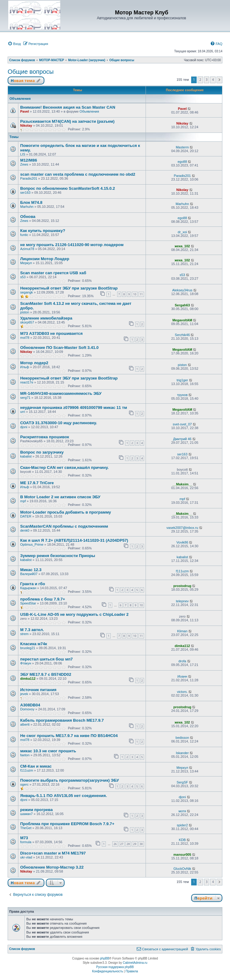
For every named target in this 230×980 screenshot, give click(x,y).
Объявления (89, 111)
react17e (27, 382)
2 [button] (200, 80)
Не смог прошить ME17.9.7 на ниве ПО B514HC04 (69, 736)
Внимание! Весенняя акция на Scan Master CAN (68, 107)
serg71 (25, 398)
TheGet (26, 828)
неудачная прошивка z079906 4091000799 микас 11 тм (74, 408)
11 (141, 294)
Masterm (182, 147)
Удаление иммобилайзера (46, 318)
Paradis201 (29, 178)
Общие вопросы (31, 72)
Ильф (25, 367)
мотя (182, 811)
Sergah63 (182, 305)
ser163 (25, 193)
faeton (25, 755)
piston (25, 312)
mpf (23, 501)
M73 (24, 838)
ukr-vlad (26, 857)
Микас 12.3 (31, 570)
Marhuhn (27, 207)
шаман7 (26, 814)
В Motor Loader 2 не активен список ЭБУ (60, 497)
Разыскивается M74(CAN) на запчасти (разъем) (67, 121)
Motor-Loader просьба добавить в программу (66, 512)
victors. (182, 692)
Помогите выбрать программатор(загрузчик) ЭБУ (70, 780)
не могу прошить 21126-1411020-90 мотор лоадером (72, 245)
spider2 (182, 825)
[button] (219, 80)
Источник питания (38, 690)
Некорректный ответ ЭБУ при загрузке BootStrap (69, 288)
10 (135, 294)
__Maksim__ (182, 484)
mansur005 (182, 855)
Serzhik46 (182, 335)
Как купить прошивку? (43, 231)
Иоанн (182, 676)
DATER (26, 516)
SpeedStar (28, 603)
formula (26, 842)
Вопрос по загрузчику (42, 452)
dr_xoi (182, 232)
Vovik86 (182, 542)
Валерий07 (29, 574)
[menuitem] (14, 44)
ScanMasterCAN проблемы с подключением (64, 526)
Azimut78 (27, 249)
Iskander (182, 753)
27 (122, 844)
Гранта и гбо (33, 584)
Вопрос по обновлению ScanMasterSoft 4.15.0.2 (68, 188)
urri (23, 412)
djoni (24, 427)
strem (24, 634)
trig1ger (182, 380)
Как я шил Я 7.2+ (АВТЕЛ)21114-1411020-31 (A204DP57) (74, 540)
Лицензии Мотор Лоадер (45, 259)
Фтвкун (26, 663)
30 (141, 844)
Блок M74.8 (31, 202)
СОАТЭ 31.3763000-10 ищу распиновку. (59, 423)
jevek (24, 694)
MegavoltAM (182, 320)
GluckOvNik (182, 869)
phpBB (105, 958)
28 (128, 844)
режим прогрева (36, 810)
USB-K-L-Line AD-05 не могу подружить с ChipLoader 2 (74, 614)
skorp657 (27, 322)
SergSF (182, 782)
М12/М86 (29, 160)
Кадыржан (28, 588)
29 (135, 844)
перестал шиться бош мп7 (46, 659)
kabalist (26, 456)
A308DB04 (30, 705)
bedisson (182, 738)
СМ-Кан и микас (36, 766)
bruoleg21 (28, 648)
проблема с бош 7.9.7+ (43, 599)
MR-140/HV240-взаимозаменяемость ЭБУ (61, 393)
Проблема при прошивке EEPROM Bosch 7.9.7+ (67, 824)
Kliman (182, 631)
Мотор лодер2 (34, 363)
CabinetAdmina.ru (135, 963)
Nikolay (26, 125)
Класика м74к (34, 644)
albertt (25, 724)
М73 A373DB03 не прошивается (51, 333)
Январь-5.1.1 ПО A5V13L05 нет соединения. (64, 796)
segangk (27, 292)
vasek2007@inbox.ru (182, 528)
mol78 (25, 338)
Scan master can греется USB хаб (53, 273)
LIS (23, 154)
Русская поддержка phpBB (115, 967)
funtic (24, 235)
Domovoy (27, 709)
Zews (24, 164)
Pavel (25, 111)
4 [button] (213, 80)
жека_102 (182, 246)
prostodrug (182, 586)
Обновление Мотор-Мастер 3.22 (52, 867)
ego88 (182, 162)
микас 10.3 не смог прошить (48, 751)
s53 (23, 277)
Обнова (28, 217)
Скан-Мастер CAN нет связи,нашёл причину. (64, 468)
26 (115, 844)
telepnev (182, 601)
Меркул (26, 263)
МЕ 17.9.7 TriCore (37, 483)
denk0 (25, 530)
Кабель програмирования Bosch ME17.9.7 (62, 720)
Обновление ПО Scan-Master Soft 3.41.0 (59, 348)
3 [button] (207, 80)
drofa (182, 661)
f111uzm (182, 571)
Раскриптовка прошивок (45, 437)
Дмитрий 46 (182, 439)
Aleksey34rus (182, 290)
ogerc (24, 784)
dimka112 (182, 646)
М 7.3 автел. (32, 630)
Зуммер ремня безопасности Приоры (58, 556)
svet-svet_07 (182, 424)
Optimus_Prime (32, 544)
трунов (182, 395)
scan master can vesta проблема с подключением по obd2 (78, 174)
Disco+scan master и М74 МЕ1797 (53, 853)
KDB (182, 840)
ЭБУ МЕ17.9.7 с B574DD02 (46, 674)
